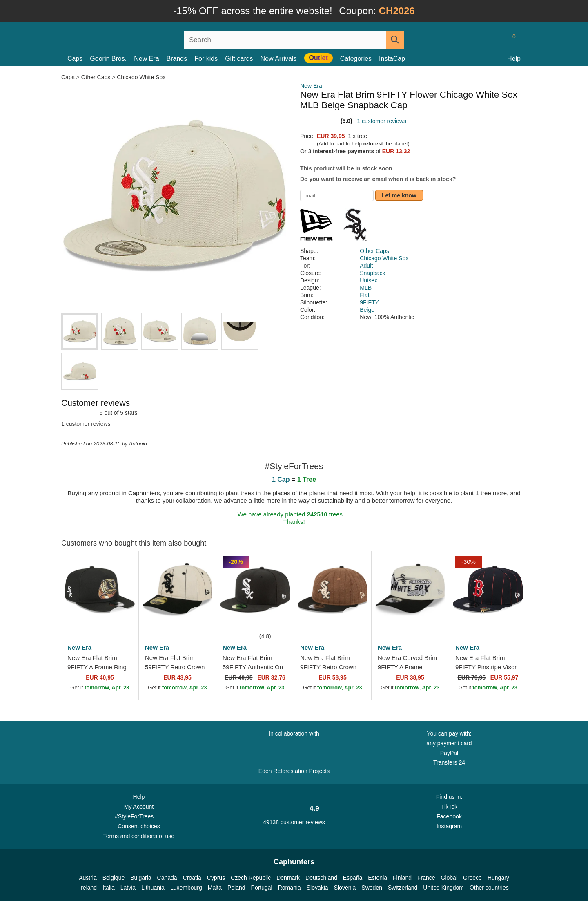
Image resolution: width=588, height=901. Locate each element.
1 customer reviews (382, 121)
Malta (215, 888)
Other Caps (96, 77)
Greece (472, 878)
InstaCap (392, 59)
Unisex (369, 280)
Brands (177, 59)
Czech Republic (251, 878)
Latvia (128, 888)
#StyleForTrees (139, 816)
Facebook (449, 816)
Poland (236, 888)
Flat (364, 295)
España (353, 878)
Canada (167, 878)
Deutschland (321, 878)
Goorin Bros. (108, 59)
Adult (366, 266)
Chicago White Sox (141, 77)
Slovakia (317, 888)
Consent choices (139, 826)
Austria (88, 878)
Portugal (262, 888)
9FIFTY (369, 302)
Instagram (449, 826)
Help (514, 59)
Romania (290, 888)
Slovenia (345, 888)
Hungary (498, 878)
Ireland (88, 888)
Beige (367, 310)
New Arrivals (279, 59)
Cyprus (216, 878)
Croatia (192, 878)
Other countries (489, 888)
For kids (206, 59)
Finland (402, 878)
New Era (146, 59)
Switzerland (403, 888)
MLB (366, 288)
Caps (75, 59)
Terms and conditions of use (139, 836)
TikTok (449, 807)
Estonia (378, 878)
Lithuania (153, 888)
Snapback (372, 273)
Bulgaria (141, 878)
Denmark (288, 878)
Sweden (372, 888)
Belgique (114, 878)
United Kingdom (443, 888)
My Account (139, 807)
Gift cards (239, 59)
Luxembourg (186, 888)
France (426, 878)
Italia (109, 888)
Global (449, 878)
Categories (356, 59)
